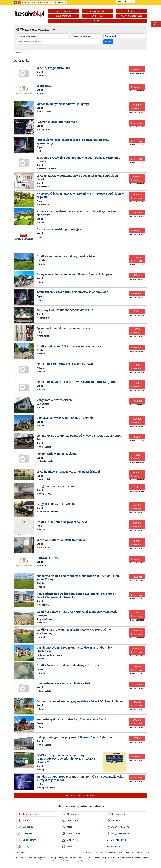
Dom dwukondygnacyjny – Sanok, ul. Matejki (65, 418)
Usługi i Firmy (27, 840)
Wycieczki (69, 847)
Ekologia (24, 847)
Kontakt (146, 852)
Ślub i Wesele (71, 840)
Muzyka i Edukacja (118, 834)
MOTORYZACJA (64, 11)
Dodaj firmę (43, 2)
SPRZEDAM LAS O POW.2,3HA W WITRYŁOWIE (65, 364)
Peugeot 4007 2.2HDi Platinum (56, 504)
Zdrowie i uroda (116, 840)
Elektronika (26, 827)
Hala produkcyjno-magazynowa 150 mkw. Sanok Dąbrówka (75, 737)
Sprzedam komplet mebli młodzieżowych (63, 328)
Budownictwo (115, 821)
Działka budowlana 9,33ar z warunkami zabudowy (69, 346)
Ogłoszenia (19, 52)
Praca (23, 821)
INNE (97, 21)
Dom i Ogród (71, 821)
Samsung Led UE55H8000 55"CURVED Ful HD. (65, 310)
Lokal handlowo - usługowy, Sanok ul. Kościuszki (68, 472)
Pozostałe (114, 846)
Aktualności (62, 2)
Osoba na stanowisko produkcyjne (59, 229)
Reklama (53, 2)
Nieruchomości (116, 814)
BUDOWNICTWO (64, 16)
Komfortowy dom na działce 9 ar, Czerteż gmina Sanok (72, 719)
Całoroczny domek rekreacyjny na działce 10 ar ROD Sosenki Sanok (80, 701)
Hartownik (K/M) (47, 558)
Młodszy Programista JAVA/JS (55, 68)
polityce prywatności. (117, 861)
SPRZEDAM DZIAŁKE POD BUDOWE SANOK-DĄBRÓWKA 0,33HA (76, 382)
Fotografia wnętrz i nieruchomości (59, 486)
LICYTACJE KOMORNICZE (131, 16)
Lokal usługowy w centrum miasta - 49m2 (63, 683)
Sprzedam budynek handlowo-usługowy (63, 104)
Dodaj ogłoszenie (29, 2)
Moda (67, 827)
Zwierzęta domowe (118, 827)
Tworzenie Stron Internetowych (57, 122)
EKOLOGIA (97, 16)
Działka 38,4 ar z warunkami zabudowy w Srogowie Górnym (75, 630)
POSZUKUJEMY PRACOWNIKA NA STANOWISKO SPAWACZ (72, 292)
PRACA (131, 11)
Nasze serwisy (137, 852)
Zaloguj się (120, 1)
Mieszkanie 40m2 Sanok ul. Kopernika (61, 540)
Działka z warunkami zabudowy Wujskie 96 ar (66, 256)
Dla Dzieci (25, 834)
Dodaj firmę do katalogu (103, 852)
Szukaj (108, 42)
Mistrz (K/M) (44, 86)
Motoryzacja (70, 814)
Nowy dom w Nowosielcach (54, 400)
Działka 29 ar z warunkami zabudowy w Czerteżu (68, 665)
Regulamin (118, 852)
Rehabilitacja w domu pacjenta (57, 454)
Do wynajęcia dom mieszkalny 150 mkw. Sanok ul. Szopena (75, 274)
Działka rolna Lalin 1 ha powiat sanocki (62, 522)
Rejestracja (131, 1)
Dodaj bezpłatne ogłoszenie (80, 796)
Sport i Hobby (71, 834)
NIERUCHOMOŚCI (97, 11)
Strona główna (87, 852)
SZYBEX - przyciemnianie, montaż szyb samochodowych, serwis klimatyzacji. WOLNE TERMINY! (66, 759)
